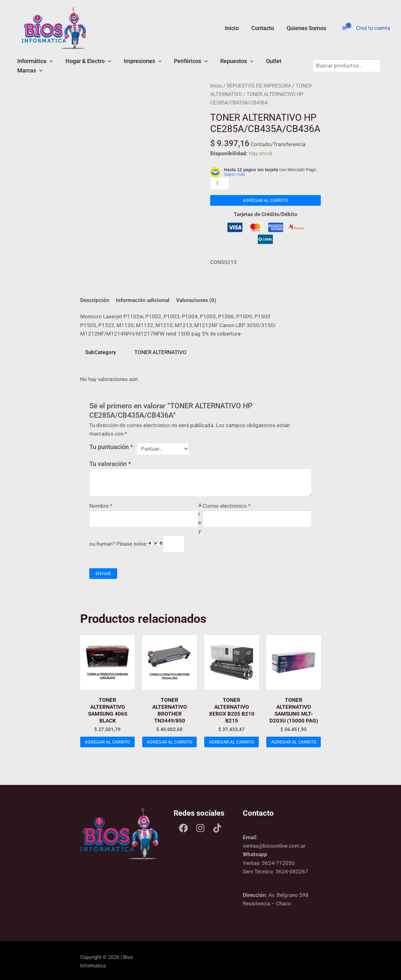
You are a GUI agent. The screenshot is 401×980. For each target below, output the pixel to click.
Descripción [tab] (95, 298)
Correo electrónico (227, 504)
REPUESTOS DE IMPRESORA (259, 84)
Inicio (235, 28)
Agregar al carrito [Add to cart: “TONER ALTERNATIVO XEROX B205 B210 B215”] (232, 742)
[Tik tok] (217, 826)
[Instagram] (200, 826)
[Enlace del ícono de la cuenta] (373, 28)
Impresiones (133, 65)
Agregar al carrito (266, 199)
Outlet (253, 65)
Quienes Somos (307, 28)
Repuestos (220, 65)
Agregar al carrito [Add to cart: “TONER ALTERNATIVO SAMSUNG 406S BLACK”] (107, 742)
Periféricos (177, 65)
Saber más (235, 173)
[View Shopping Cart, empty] (344, 28)
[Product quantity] (220, 182)
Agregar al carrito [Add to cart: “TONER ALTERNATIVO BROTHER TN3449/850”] (169, 742)
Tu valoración (110, 462)
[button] (47, 65)
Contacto (265, 28)
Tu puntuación (111, 445)
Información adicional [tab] (143, 298)
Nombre (101, 504)
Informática (33, 65)
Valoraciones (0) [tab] (196, 298)
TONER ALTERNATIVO (160, 350)
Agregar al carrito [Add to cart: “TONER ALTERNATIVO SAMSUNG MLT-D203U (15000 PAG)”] (294, 742)
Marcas (282, 65)
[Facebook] (183, 826)
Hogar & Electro (82, 65)
